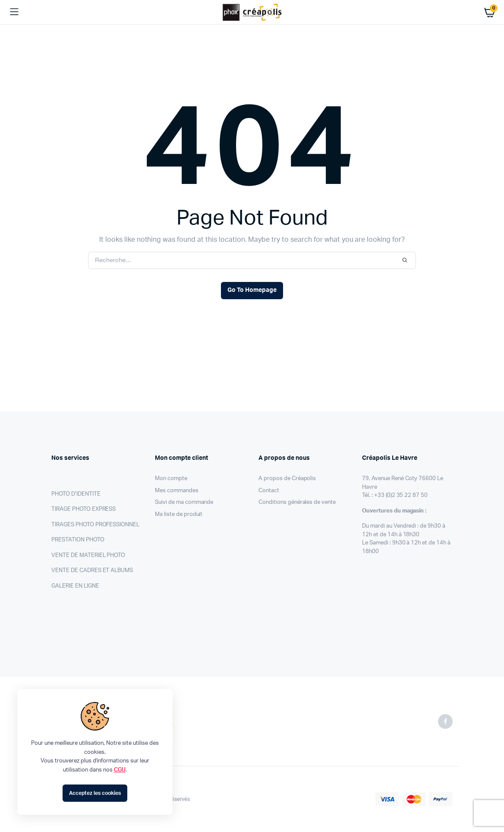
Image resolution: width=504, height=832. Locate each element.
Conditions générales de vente (297, 502)
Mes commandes (177, 491)
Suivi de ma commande (184, 502)
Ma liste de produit (179, 514)
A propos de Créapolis (287, 479)
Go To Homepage (252, 290)
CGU (120, 770)
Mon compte (171, 479)
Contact (269, 491)
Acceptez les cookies (95, 793)
